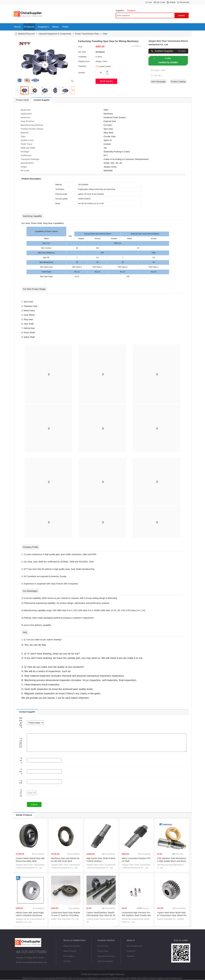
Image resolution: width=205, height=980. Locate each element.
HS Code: (25, 171)
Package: (25, 152)
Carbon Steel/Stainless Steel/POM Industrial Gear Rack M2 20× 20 (101, 915)
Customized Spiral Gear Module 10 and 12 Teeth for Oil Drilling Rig (66, 915)
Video (65, 27)
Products (132, 11)
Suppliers (121, 11)
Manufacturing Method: (32, 125)
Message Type (21, 723)
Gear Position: (28, 121)
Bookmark (185, 2)
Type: (23, 136)
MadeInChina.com (26, 34)
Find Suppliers (69, 956)
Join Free (67, 961)
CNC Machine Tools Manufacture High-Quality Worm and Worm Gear (172, 861)
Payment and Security (106, 956)
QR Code (161, 2)
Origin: (24, 167)
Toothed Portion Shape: (32, 129)
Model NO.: (26, 110)
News (56, 27)
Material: (25, 133)
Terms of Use (103, 946)
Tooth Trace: (27, 144)
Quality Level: (27, 140)
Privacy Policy (103, 951)
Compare (137, 46)
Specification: (27, 163)
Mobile (172, 2)
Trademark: (26, 155)
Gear (105, 34)
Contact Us (131, 951)
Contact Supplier (42, 100)
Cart (150, 2)
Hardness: (26, 117)
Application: (27, 114)
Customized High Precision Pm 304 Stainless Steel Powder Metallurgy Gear (136, 915)
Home (17, 27)
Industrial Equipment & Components (55, 34)
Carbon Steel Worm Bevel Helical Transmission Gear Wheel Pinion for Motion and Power (172, 915)
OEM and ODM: (28, 148)
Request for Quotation (72, 946)
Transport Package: (30, 159)
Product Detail (22, 100)
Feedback (131, 956)
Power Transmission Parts (87, 34)
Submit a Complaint (105, 961)
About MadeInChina (134, 946)
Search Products (70, 951)
